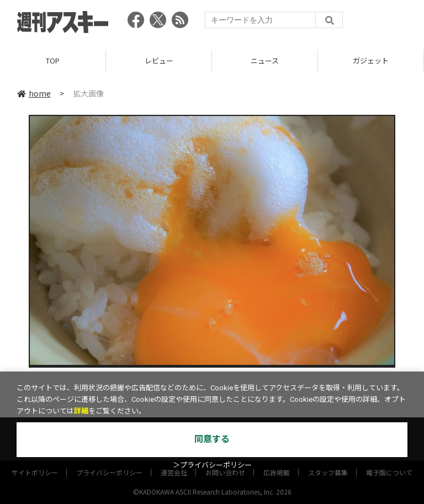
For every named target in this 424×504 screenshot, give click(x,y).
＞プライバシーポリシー (212, 465)
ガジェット (371, 60)
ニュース (265, 60)
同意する (212, 439)
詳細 (81, 411)
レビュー (159, 60)
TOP (53, 60)
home (34, 93)
